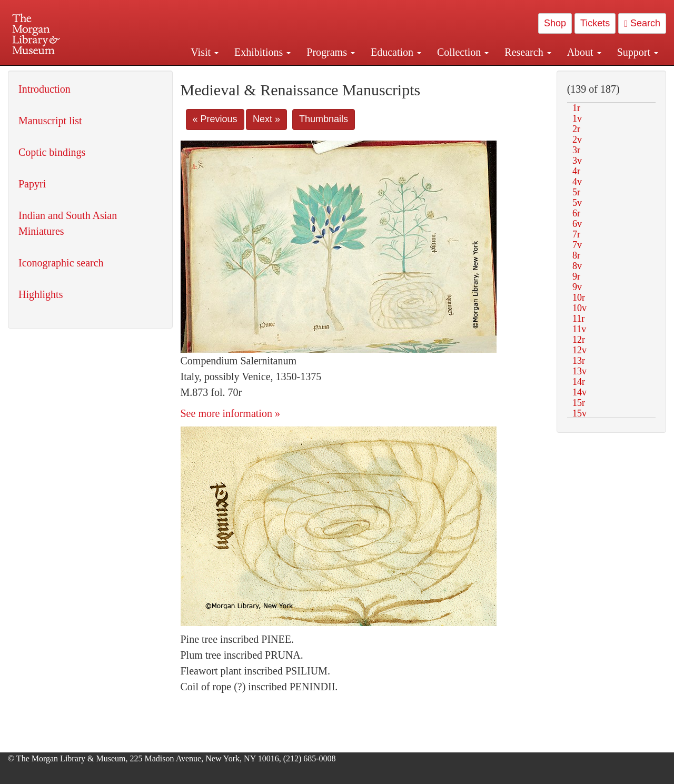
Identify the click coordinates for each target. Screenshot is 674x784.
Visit (205, 52)
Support (638, 52)
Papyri (32, 184)
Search (642, 23)
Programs (331, 52)
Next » (266, 119)
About (584, 52)
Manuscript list (50, 121)
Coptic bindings (52, 152)
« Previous (215, 119)
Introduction (44, 89)
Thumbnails (324, 119)
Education (396, 52)
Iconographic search (61, 263)
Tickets (595, 23)
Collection (463, 52)
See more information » (230, 413)
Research (528, 52)
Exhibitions (262, 52)
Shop (555, 23)
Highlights (41, 294)
